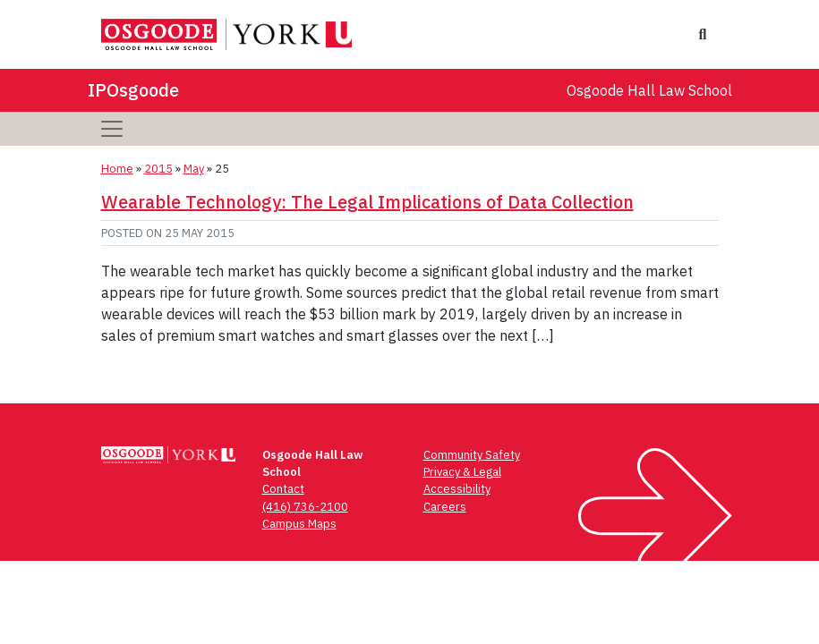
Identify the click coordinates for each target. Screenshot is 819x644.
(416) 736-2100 (305, 507)
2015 (158, 169)
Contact (283, 489)
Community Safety (472, 455)
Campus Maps (299, 524)
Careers (445, 507)
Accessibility (457, 489)
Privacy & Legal (462, 472)
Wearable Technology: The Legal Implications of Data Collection (367, 202)
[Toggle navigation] (112, 129)
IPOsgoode (133, 90)
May (194, 169)
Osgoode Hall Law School (649, 90)
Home (117, 169)
